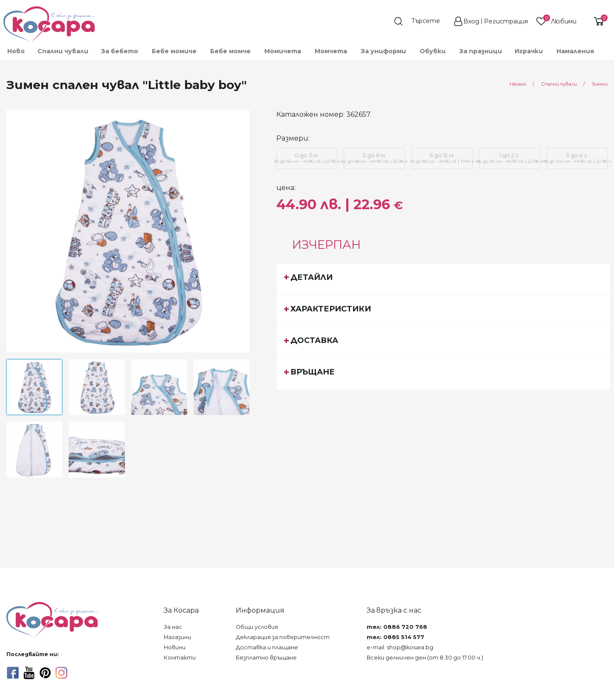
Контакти (180, 658)
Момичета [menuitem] (283, 51)
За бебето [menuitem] (120, 51)
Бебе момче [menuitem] (230, 51)
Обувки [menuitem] (433, 51)
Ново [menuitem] (16, 51)
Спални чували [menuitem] (63, 51)
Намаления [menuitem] (575, 51)
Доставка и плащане (267, 647)
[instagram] (61, 673)
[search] (421, 21)
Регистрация (506, 21)
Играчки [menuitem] (529, 51)
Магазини (177, 637)
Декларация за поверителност (283, 637)
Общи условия (257, 627)
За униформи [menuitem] (383, 51)
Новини (175, 647)
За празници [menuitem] (481, 51)
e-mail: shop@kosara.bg (400, 647)
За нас (173, 627)
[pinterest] (45, 673)
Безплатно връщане (266, 658)
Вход (471, 21)
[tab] (443, 279)
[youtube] (29, 673)
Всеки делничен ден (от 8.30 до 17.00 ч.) (425, 658)
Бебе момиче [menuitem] (174, 51)
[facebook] (13, 673)
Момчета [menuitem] (331, 51)
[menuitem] (607, 55)
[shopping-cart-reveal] (596, 21)
